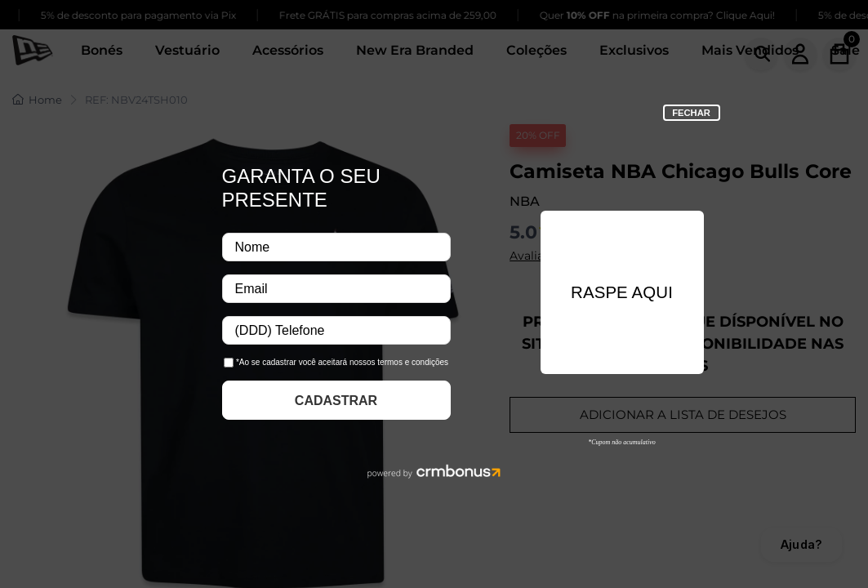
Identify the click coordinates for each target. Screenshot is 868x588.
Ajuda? (801, 544)
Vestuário (187, 50)
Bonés (102, 50)
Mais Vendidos (750, 50)
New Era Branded (415, 50)
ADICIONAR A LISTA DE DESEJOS (683, 414)
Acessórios (288, 50)
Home (37, 100)
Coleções (536, 50)
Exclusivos (634, 50)
